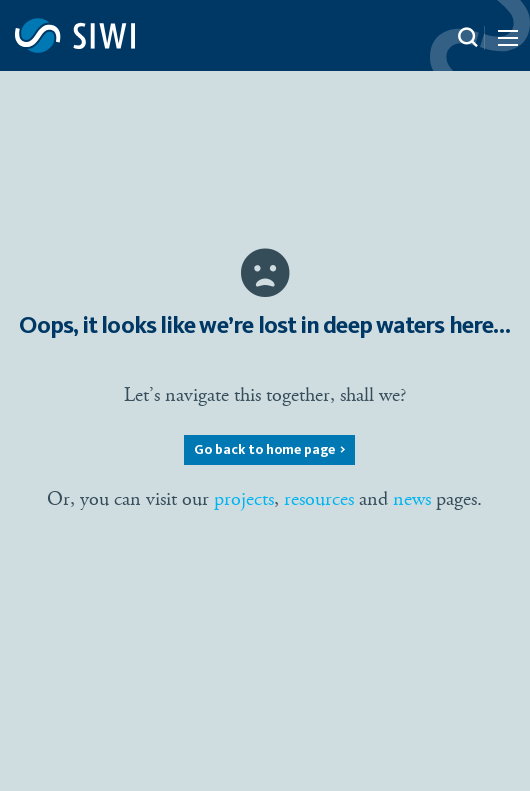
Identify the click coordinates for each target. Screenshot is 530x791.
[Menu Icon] (506, 42)
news (412, 499)
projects (244, 499)
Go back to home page (264, 450)
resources (319, 499)
